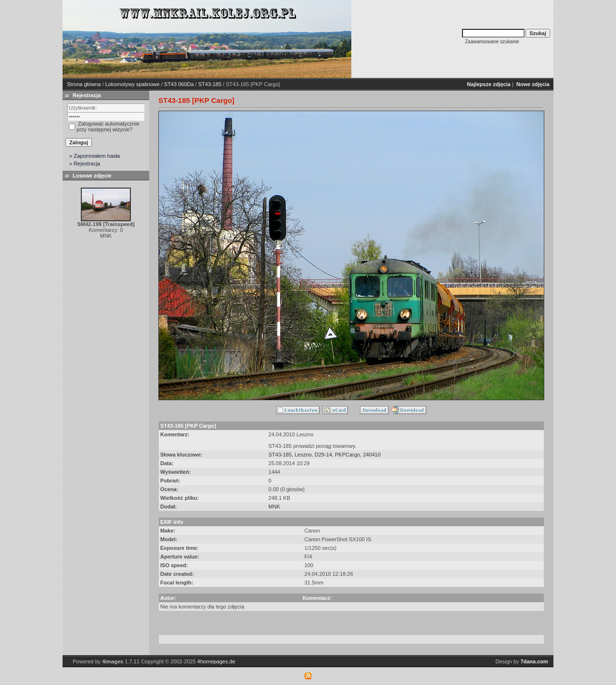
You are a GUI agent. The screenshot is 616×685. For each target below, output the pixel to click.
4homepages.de (216, 661)
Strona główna (84, 84)
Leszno (303, 455)
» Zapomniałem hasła (95, 156)
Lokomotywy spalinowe (133, 84)
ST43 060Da (179, 84)
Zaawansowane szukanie (492, 42)
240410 (372, 455)
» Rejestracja (85, 164)
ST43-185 (210, 84)
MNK (274, 507)
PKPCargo (347, 455)
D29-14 (323, 455)
